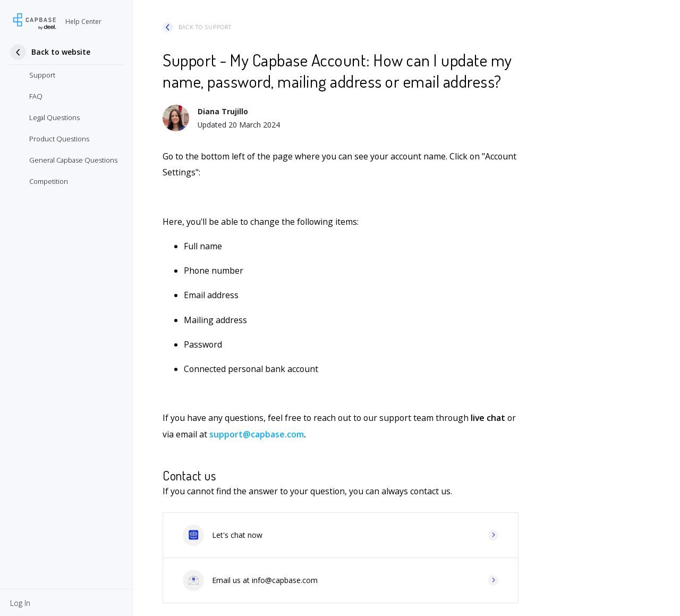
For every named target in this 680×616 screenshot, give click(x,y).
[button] (20, 603)
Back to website (61, 52)
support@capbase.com (257, 434)
